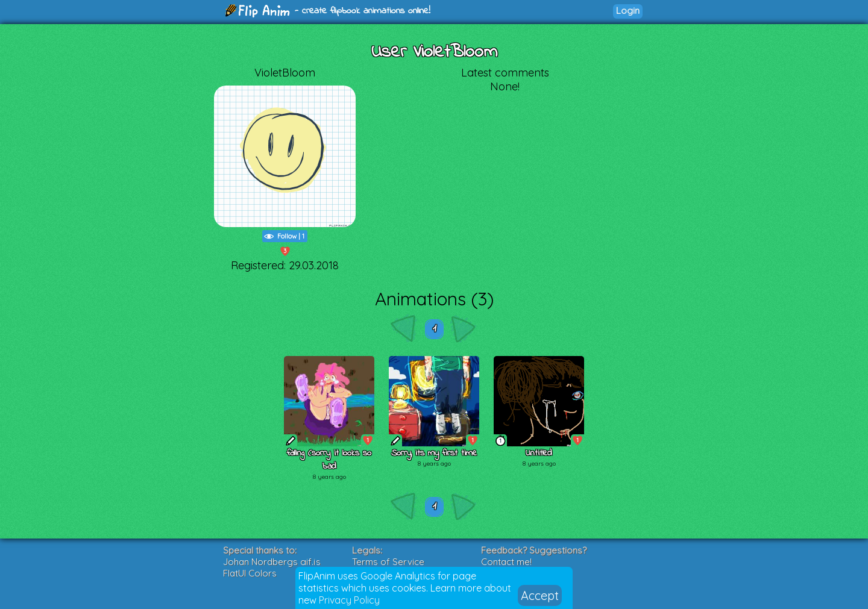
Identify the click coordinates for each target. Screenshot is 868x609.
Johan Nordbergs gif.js (272, 562)
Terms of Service (388, 562)
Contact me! (506, 562)
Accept (540, 595)
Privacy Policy (349, 600)
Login (628, 11)
